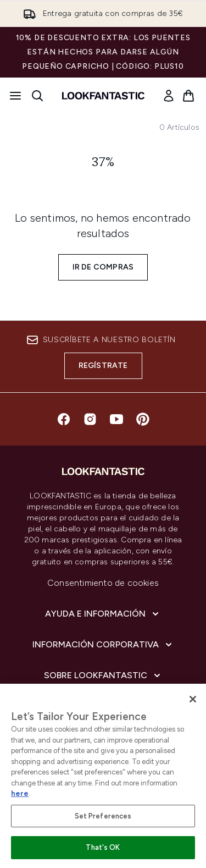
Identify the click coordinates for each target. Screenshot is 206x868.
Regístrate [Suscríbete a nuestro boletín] (103, 366)
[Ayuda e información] (103, 614)
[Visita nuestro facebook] (64, 419)
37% (103, 163)
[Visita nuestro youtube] (116, 419)
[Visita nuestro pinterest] (143, 419)
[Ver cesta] (188, 96)
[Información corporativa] (103, 645)
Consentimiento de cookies (103, 583)
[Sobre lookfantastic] (103, 675)
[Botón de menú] (15, 96)
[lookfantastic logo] (103, 96)
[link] (169, 96)
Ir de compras (103, 267)
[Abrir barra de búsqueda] (37, 96)
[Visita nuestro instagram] (90, 419)
